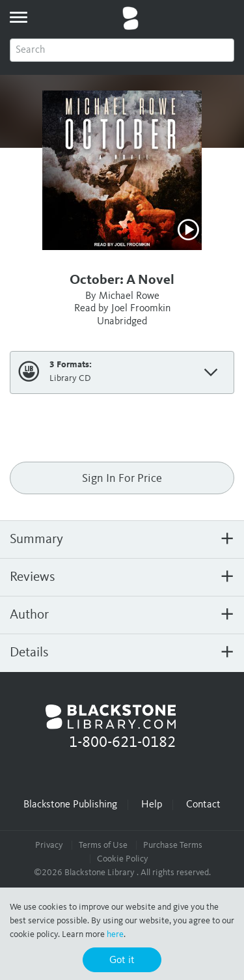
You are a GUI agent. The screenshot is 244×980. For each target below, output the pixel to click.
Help (152, 805)
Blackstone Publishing (70, 805)
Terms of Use (103, 845)
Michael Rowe (129, 296)
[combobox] (122, 50)
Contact (203, 805)
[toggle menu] (18, 17)
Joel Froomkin (141, 309)
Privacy (49, 845)
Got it (122, 960)
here (115, 934)
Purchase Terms (173, 845)
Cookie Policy (123, 859)
